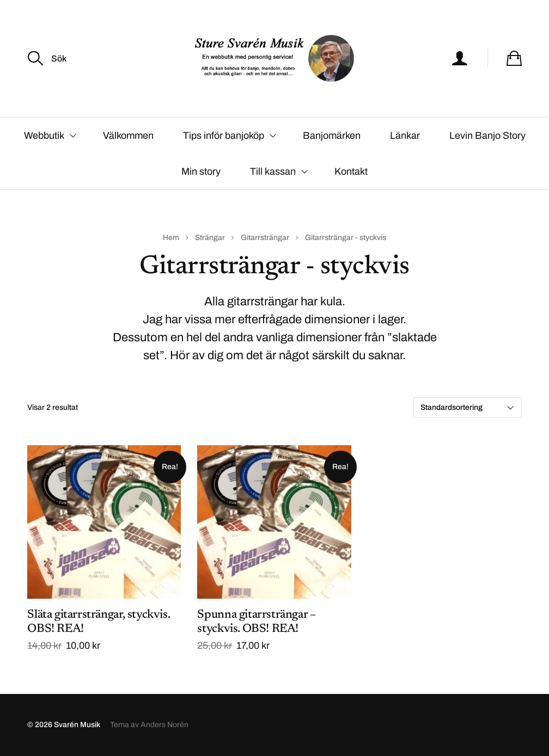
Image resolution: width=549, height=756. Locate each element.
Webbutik (44, 136)
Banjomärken (332, 136)
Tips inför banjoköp (224, 136)
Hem (171, 238)
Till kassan (273, 171)
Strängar (210, 238)
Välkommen (128, 136)
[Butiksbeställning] (468, 408)
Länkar (405, 136)
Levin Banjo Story (487, 136)
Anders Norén (164, 725)
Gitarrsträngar (265, 238)
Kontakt (351, 171)
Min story (201, 171)
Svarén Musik (77, 725)
